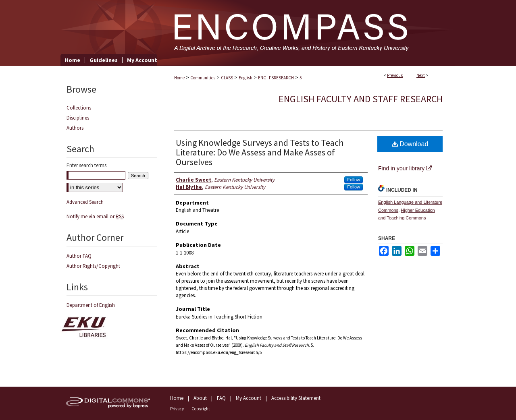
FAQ (221, 398)
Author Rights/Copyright (93, 266)
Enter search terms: (87, 165)
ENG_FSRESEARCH (276, 78)
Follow (354, 180)
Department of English (91, 305)
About (200, 398)
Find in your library (405, 168)
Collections (79, 108)
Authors (75, 128)
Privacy (177, 409)
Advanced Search (85, 202)
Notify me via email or (95, 216)
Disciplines (78, 118)
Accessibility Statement (296, 398)
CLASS (227, 78)
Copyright (201, 409)
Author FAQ (79, 256)
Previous (395, 75)
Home (179, 78)
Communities (203, 78)
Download (410, 144)
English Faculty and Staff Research (361, 99)
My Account (249, 398)
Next (421, 75)
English (246, 78)
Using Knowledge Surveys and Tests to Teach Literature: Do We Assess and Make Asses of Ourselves (260, 152)
